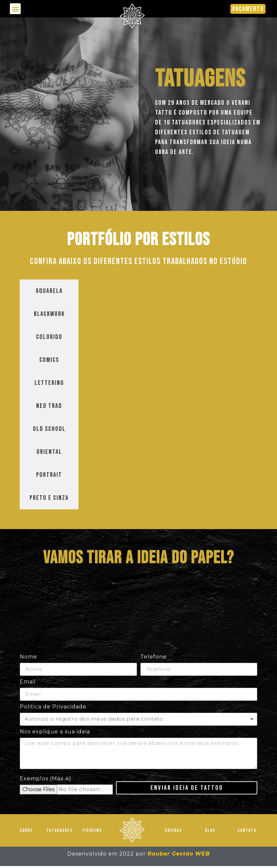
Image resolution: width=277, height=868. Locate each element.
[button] (15, 9)
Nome (28, 657)
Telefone (153, 657)
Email (28, 682)
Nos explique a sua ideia (55, 732)
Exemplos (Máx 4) (46, 781)
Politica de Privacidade (53, 707)
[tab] (49, 291)
